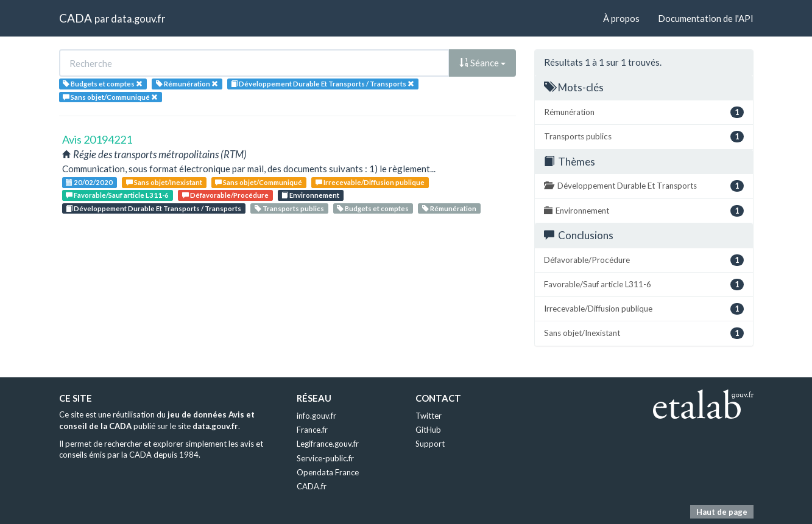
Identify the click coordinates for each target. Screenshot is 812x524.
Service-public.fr (325, 458)
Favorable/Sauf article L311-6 (117, 195)
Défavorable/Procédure (225, 195)
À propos (621, 18)
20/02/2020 (89, 182)
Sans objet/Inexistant (164, 182)
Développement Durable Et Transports (644, 186)
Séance (482, 63)
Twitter (429, 416)
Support (430, 444)
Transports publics (289, 208)
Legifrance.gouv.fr (328, 444)
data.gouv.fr (138, 19)
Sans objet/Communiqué (259, 182)
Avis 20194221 (97, 139)
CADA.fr (312, 486)
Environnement (310, 195)
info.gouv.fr (316, 416)
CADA (76, 18)
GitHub (428, 430)
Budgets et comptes (373, 208)
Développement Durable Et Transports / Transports (154, 208)
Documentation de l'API (706, 18)
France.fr (312, 430)
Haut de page (722, 512)
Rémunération (449, 208)
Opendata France (328, 472)
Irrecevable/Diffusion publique (370, 182)
